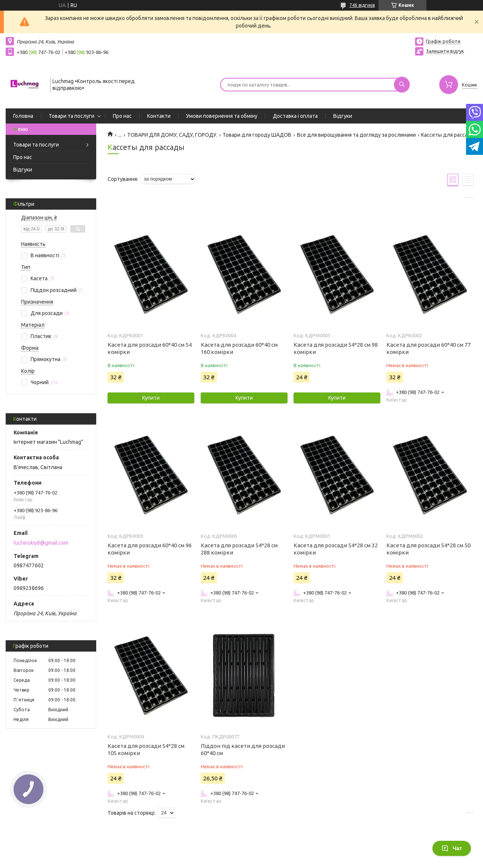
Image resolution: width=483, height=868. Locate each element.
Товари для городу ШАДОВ (257, 135)
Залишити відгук (445, 51)
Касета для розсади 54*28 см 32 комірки (336, 549)
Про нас (122, 116)
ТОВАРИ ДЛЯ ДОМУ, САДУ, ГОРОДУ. (172, 135)
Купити (151, 398)
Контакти (159, 116)
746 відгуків (362, 5)
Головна (23, 116)
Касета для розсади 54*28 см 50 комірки (428, 549)
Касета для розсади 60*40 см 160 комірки (239, 348)
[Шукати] (402, 85)
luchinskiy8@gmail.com (41, 543)
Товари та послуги (72, 116)
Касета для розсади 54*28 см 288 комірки (239, 549)
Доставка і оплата (295, 116)
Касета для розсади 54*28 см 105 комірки (146, 749)
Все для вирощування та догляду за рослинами (356, 135)
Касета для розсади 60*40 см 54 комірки (150, 348)
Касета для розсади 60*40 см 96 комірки (150, 549)
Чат (452, 848)
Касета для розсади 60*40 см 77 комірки (428, 348)
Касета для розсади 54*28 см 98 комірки (336, 348)
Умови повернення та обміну (222, 116)
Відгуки (343, 116)
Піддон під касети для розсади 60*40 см (243, 749)
